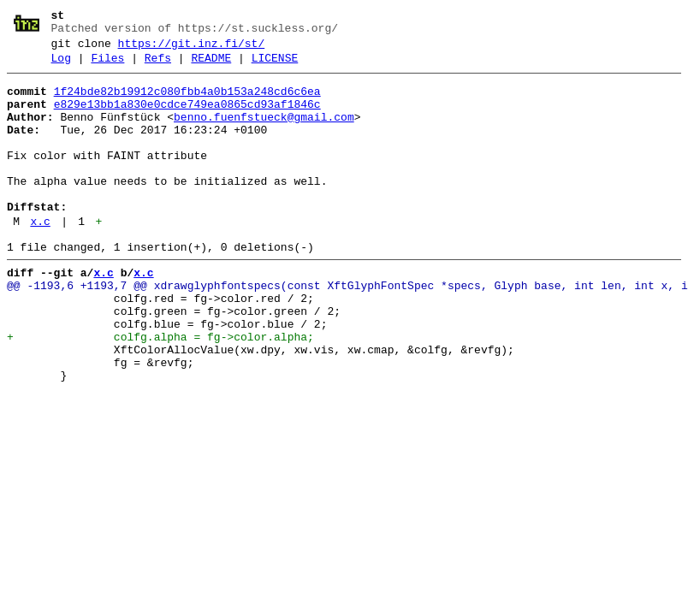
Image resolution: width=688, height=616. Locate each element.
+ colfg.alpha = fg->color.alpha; (160, 391)
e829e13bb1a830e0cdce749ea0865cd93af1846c (187, 117)
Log (61, 66)
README (211, 66)
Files (107, 66)
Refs (158, 66)
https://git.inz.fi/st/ (192, 49)
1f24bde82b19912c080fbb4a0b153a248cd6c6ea (187, 102)
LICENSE (275, 66)
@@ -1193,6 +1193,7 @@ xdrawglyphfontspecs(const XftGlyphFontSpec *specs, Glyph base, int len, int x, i (347, 329)
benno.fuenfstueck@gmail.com (264, 133)
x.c (40, 258)
